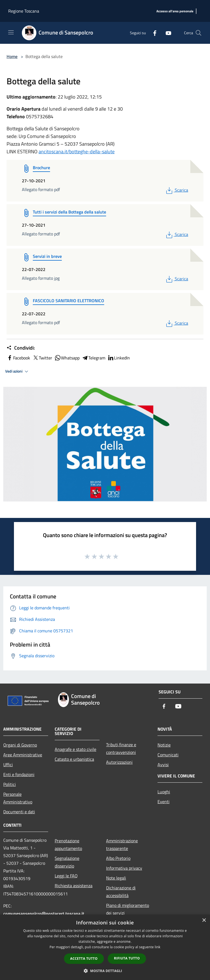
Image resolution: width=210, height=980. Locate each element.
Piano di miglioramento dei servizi (128, 909)
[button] (105, 971)
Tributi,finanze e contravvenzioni (121, 748)
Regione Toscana (24, 11)
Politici (10, 784)
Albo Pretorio (118, 858)
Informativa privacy (124, 868)
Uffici (8, 765)
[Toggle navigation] (11, 32)
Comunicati (168, 755)
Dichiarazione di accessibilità (121, 892)
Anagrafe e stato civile (75, 749)
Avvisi (163, 765)
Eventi (164, 802)
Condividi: (21, 348)
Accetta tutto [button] (84, 959)
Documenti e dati (19, 812)
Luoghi (164, 792)
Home (12, 56)
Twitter (42, 358)
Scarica (177, 190)
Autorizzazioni (119, 762)
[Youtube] (166, 33)
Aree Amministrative (23, 755)
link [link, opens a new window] (158, 947)
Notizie (164, 745)
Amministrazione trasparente (122, 844)
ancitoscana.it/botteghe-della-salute (77, 152)
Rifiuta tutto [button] (127, 958)
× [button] (204, 920)
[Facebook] (153, 33)
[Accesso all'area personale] (175, 11)
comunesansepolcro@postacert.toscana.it (44, 913)
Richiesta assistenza (74, 886)
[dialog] (105, 947)
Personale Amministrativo (18, 798)
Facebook (18, 358)
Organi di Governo (20, 745)
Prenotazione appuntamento (68, 844)
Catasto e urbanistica (74, 759)
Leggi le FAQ (66, 876)
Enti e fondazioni (19, 774)
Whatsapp (67, 358)
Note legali (116, 878)
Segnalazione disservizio (67, 862)
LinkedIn (119, 358)
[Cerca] (199, 33)
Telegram (94, 358)
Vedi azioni (17, 371)
